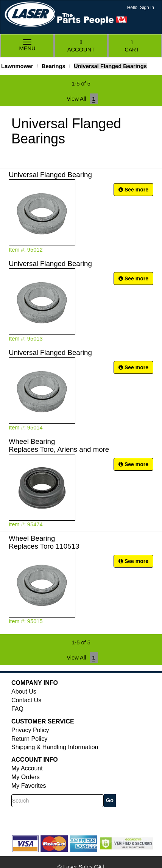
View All (76, 99)
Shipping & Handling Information (55, 747)
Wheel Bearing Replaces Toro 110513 (44, 542)
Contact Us (26, 700)
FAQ (17, 709)
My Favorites (29, 786)
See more (133, 190)
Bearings (54, 66)
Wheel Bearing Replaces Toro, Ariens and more (59, 445)
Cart (132, 46)
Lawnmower (17, 66)
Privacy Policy (30, 730)
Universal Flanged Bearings (110, 66)
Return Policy (29, 739)
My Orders (26, 777)
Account (81, 46)
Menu (27, 46)
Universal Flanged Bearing (50, 175)
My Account (27, 768)
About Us (24, 691)
